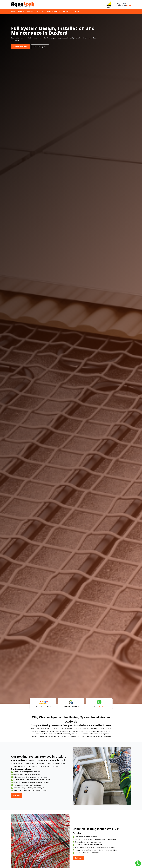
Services (31, 11)
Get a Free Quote (40, 47)
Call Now (17, 796)
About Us (21, 11)
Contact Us (75, 11)
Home (13, 11)
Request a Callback (20, 47)
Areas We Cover (54, 11)
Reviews (66, 11)
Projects (41, 11)
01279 (126, 6)
